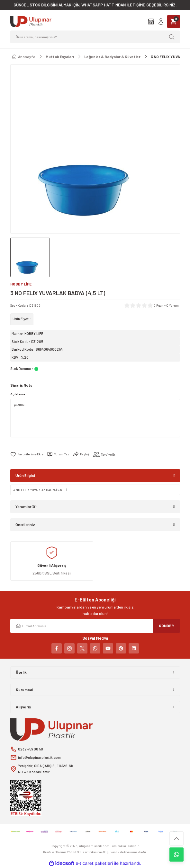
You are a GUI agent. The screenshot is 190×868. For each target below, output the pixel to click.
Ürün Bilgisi (25, 475)
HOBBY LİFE (34, 333)
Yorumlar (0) (26, 506)
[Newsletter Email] (95, 626)
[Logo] (31, 22)
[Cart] (174, 22)
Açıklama (18, 394)
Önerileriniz (25, 524)
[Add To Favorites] (27, 454)
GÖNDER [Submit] (166, 626)
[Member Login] (161, 22)
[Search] (95, 37)
